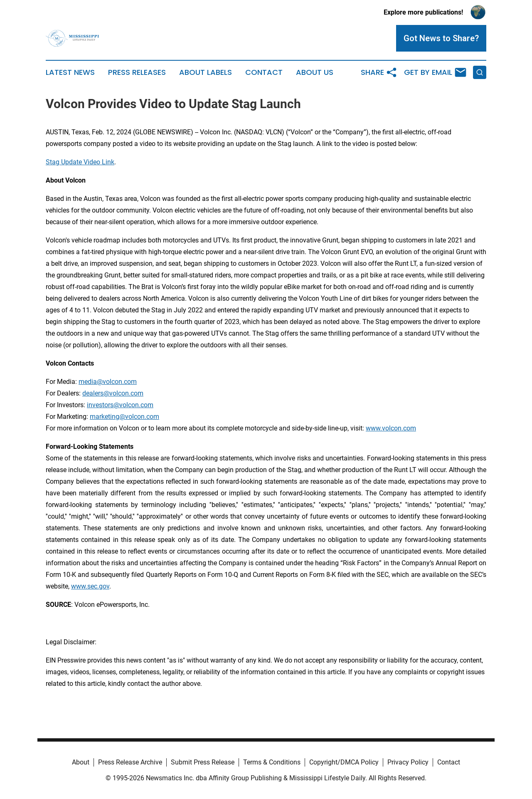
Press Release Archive (130, 762)
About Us (315, 72)
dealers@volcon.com (113, 393)
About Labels (206, 72)
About (81, 762)
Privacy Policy (408, 762)
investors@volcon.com (120, 405)
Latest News (70, 72)
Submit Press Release (203, 762)
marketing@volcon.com (124, 417)
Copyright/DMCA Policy (344, 762)
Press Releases (137, 72)
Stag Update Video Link (80, 162)
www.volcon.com (391, 428)
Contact (264, 72)
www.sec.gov (90, 586)
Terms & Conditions (272, 762)
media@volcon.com (108, 382)
